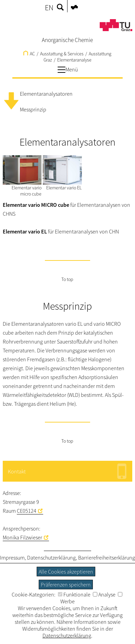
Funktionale (74, 594)
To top (67, 279)
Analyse (104, 594)
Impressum (12, 558)
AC (29, 54)
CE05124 (27, 511)
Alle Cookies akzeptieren (66, 572)
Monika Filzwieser (22, 537)
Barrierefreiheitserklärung (107, 558)
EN (49, 8)
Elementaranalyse (74, 60)
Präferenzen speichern (66, 585)
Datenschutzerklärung (51, 558)
